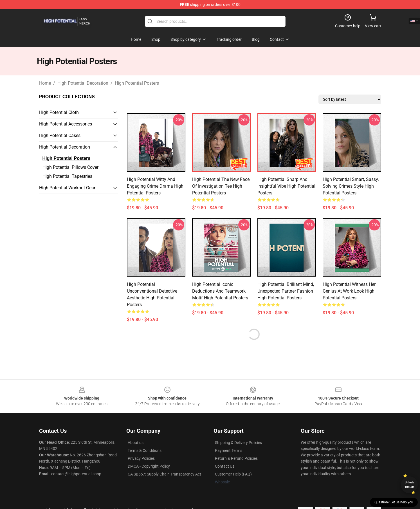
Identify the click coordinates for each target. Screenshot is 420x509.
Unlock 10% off (409, 485)
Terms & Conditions (145, 450)
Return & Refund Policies (236, 458)
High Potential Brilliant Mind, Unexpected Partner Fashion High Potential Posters (286, 291)
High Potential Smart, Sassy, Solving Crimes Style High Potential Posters (351, 186)
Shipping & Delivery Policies (238, 443)
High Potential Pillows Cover (70, 167)
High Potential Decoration (83, 83)
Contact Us (225, 466)
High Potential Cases (60, 135)
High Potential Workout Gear (67, 188)
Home (45, 83)
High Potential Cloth (59, 112)
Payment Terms (229, 450)
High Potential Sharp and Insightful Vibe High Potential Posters (286, 186)
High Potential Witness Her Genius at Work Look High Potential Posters (349, 291)
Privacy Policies (141, 458)
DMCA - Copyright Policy (149, 466)
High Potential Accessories (66, 124)
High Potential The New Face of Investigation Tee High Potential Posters (221, 186)
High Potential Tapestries (67, 176)
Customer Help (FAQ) (233, 474)
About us (136, 443)
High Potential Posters (137, 83)
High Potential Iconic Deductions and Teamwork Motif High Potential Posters (220, 291)
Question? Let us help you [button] (394, 502)
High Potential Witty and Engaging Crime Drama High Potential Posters (155, 186)
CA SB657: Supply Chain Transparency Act (164, 474)
